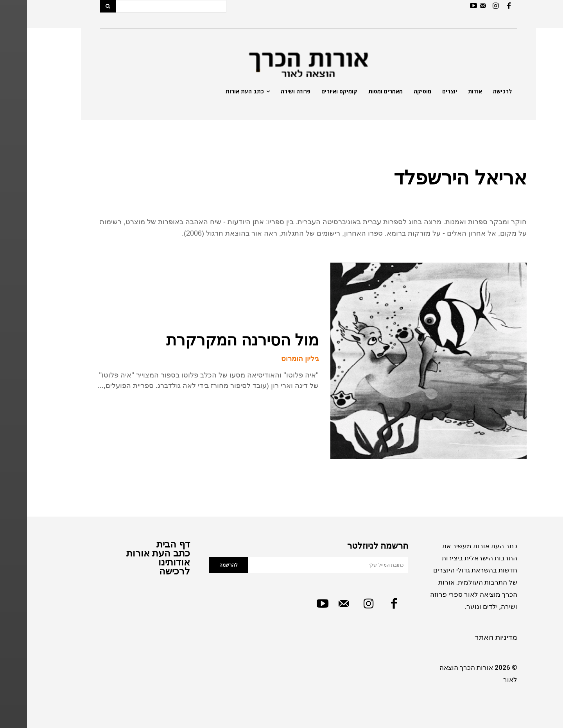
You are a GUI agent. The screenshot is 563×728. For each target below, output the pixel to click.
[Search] (81, 6)
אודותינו (147, 562)
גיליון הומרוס (273, 359)
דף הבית (146, 544)
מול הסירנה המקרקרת (215, 340)
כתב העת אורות (131, 553)
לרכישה (148, 571)
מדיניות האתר (469, 637)
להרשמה (202, 565)
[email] (301, 565)
